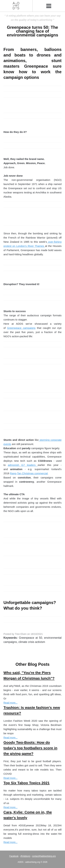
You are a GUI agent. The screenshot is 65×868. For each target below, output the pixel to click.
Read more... (10, 703)
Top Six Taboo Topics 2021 (27, 783)
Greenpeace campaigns (21, 328)
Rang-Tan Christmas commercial (29, 473)
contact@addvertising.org (44, 856)
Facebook (14, 856)
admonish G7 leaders (23, 465)
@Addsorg (25, 856)
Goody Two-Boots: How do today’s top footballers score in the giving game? (30, 748)
